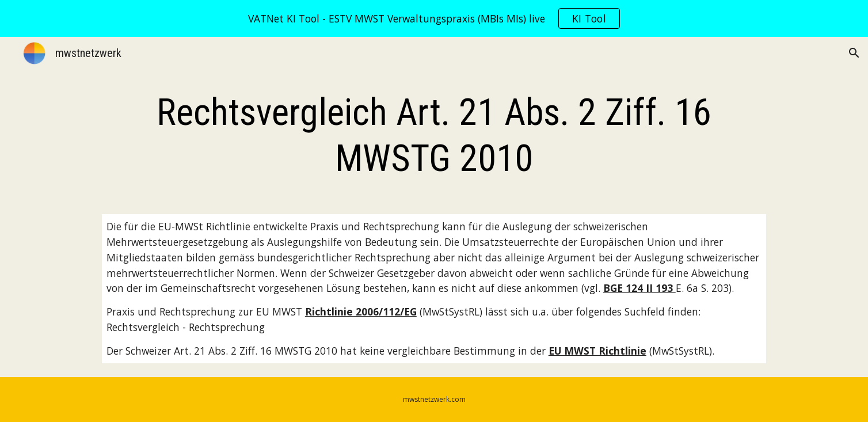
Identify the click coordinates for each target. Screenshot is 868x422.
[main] (434, 136)
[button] (854, 53)
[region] (434, 18)
